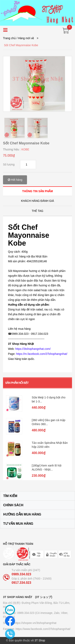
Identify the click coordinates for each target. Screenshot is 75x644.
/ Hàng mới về (25, 38)
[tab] (37, 191)
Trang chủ (9, 38)
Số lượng (9, 164)
